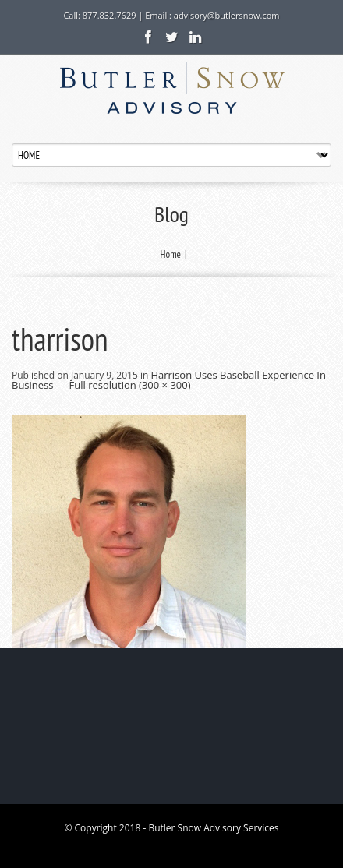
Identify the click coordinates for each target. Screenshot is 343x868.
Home (171, 254)
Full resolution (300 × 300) (130, 385)
